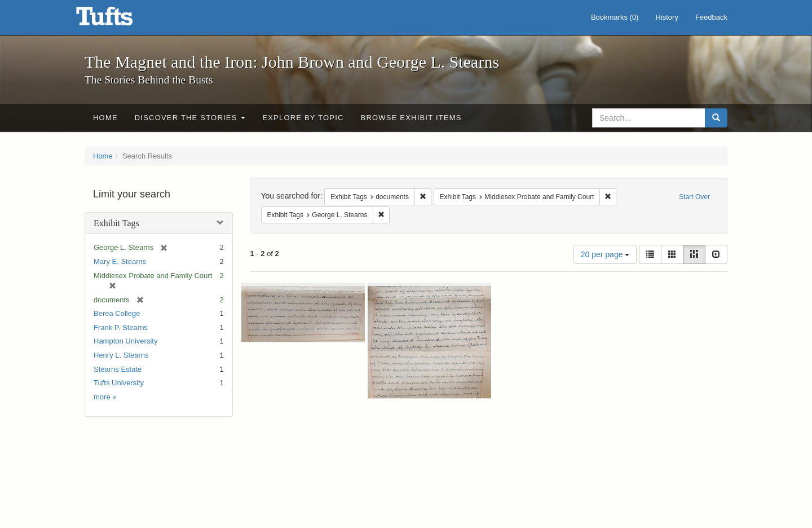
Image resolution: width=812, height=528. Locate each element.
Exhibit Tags (116, 223)
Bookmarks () (615, 17)
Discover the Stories (190, 118)
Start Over (694, 197)
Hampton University (125, 341)
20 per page (605, 254)
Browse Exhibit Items (411, 118)
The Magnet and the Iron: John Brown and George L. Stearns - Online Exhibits (118, 20)
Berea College (117, 313)
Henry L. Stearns (121, 355)
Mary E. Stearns (120, 261)
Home (105, 118)
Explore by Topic (303, 118)
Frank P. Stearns (121, 327)
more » (105, 397)
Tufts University (119, 383)
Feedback (711, 17)
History (667, 17)
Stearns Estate (118, 369)
